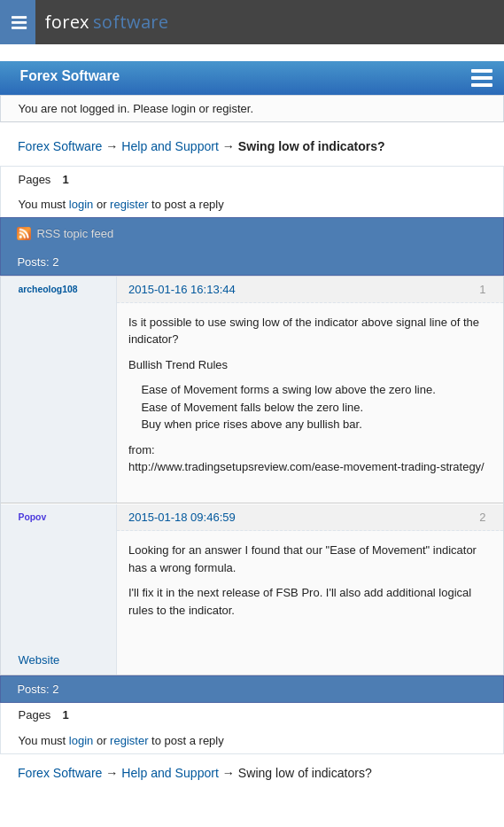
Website (39, 660)
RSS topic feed (75, 234)
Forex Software (70, 76)
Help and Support (170, 146)
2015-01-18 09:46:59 (182, 517)
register (129, 204)
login (81, 204)
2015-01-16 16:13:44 (182, 289)
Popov (33, 517)
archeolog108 (48, 289)
